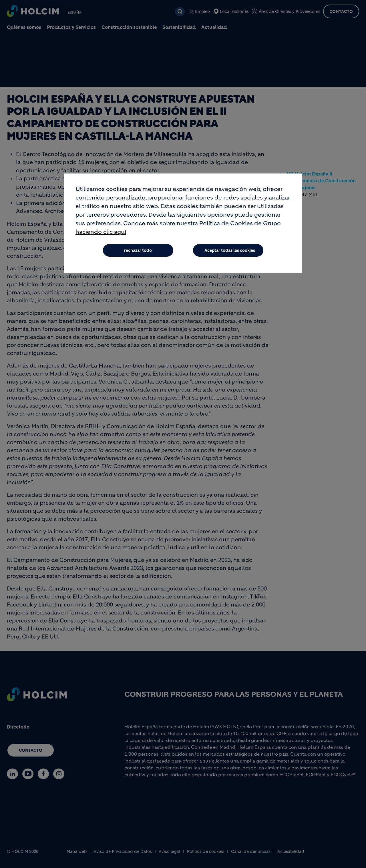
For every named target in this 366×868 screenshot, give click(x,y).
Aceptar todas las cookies (230, 250)
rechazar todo (138, 250)
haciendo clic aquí (101, 232)
